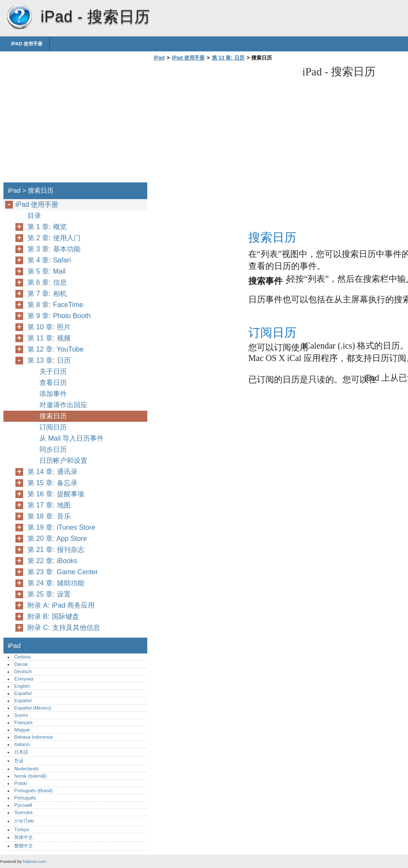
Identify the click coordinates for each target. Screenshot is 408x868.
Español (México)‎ (33, 708)
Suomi (21, 715)
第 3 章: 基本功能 (54, 249)
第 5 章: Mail (46, 271)
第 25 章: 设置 (49, 594)
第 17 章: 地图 (49, 505)
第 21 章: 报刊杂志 (56, 550)
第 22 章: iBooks (52, 561)
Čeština (22, 657)
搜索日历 (53, 416)
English (22, 686)
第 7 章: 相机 (47, 294)
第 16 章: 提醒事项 (56, 494)
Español (23, 693)
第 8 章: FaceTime (55, 305)
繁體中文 (24, 846)
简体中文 (24, 837)
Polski (21, 783)
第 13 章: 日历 (228, 58)
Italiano (22, 744)
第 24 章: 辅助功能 (56, 583)
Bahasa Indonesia (33, 737)
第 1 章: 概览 (47, 227)
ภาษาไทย (24, 821)
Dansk (21, 664)
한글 (19, 761)
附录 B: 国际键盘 (53, 616)
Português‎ (25, 798)
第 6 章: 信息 (47, 282)
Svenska (23, 812)
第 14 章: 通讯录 (52, 472)
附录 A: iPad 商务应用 (61, 605)
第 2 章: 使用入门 (54, 238)
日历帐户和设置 (63, 461)
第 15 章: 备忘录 (52, 483)
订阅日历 (53, 427)
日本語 (21, 752)
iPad (19, 17)
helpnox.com (34, 861)
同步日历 (53, 449)
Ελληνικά (24, 679)
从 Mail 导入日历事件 (71, 438)
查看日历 (53, 383)
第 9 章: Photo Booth (59, 316)
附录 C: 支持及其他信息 (64, 628)
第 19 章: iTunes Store (61, 527)
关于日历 (53, 371)
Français (23, 722)
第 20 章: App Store (57, 538)
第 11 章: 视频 (49, 338)
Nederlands (26, 769)
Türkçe (21, 829)
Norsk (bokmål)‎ (30, 776)
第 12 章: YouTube (55, 349)
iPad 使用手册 (27, 44)
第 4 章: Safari (49, 260)
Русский (23, 805)
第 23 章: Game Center (63, 572)
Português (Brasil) (33, 790)
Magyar (22, 730)
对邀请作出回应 (63, 405)
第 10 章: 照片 (49, 327)
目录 (34, 216)
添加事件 (53, 394)
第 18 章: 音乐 (49, 516)
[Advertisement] (223, 124)
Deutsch (23, 671)
